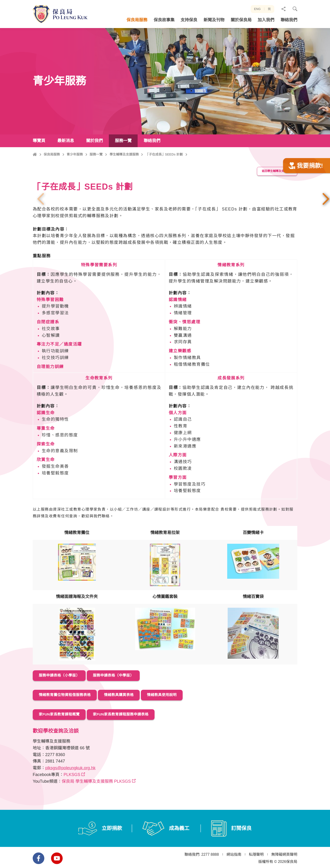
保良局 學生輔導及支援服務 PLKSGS (96, 802)
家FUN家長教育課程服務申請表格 (132, 736)
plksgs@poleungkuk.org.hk (70, 789)
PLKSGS (72, 795)
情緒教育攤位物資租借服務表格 (69, 717)
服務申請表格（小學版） (63, 698)
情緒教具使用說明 (178, 717)
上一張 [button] (40, 222)
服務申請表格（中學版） (124, 698)
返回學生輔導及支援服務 (274, 194)
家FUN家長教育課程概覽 (63, 736)
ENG (257, 9)
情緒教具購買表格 (130, 717)
